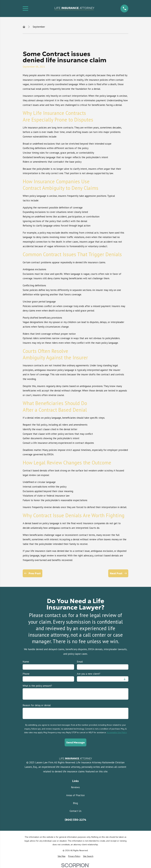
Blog (75, 803)
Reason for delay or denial (37, 705)
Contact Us (75, 811)
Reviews (75, 787)
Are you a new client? (88, 674)
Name (26, 662)
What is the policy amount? (37, 686)
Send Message (75, 743)
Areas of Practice (75, 795)
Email (80, 662)
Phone (26, 674)
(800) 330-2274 (75, 820)
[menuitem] (62, 856)
